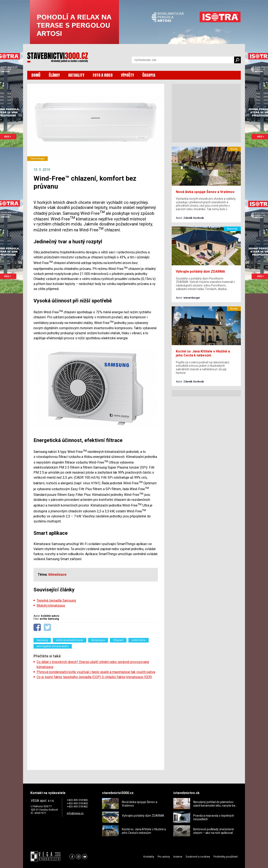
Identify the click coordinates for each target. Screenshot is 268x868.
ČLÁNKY (54, 75)
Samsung (42, 640)
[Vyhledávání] (183, 60)
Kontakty (149, 857)
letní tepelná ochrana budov (53, 646)
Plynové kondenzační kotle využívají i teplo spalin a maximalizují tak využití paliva (96, 672)
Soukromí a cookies (198, 857)
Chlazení (118, 640)
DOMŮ (36, 75)
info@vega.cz (75, 813)
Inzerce (178, 857)
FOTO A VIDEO (103, 75)
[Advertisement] (96, 723)
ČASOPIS (149, 75)
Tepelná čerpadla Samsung (56, 600)
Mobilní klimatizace (51, 606)
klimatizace (98, 640)
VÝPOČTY (128, 75)
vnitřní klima (139, 640)
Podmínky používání (226, 857)
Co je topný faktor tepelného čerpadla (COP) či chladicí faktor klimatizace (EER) (94, 677)
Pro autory (164, 857)
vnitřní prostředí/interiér (70, 640)
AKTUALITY (76, 75)
